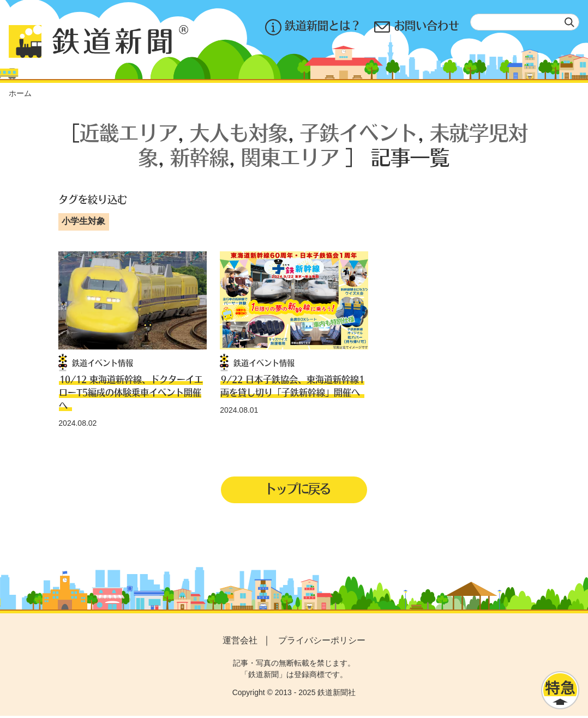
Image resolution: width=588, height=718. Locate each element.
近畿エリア (129, 132)
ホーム (20, 93)
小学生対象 (83, 221)
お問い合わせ (417, 27)
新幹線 (200, 157)
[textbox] (525, 22)
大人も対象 (239, 132)
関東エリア (290, 157)
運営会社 (240, 642)
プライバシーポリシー (322, 642)
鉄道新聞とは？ (313, 27)
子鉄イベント (359, 132)
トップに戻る (297, 490)
